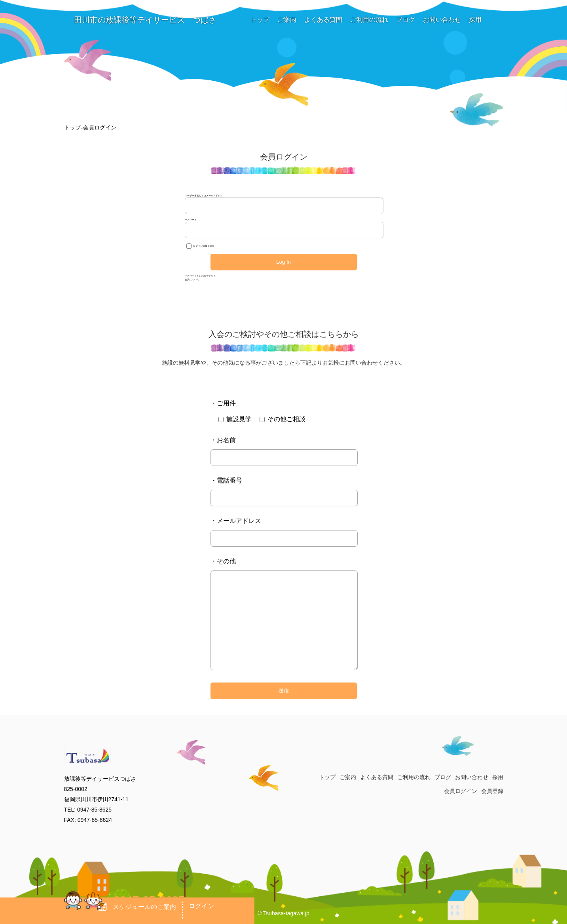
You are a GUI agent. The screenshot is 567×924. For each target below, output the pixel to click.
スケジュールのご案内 (137, 907)
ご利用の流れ (369, 20)
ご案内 (287, 20)
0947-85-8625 (149, 900)
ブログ (406, 20)
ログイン (201, 906)
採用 (475, 20)
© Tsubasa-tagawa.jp (283, 913)
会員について (192, 279)
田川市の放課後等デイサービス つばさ (140, 20)
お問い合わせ (442, 20)
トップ (260, 20)
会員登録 (492, 791)
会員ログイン (461, 791)
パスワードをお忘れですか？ (200, 276)
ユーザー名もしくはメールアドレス (204, 196)
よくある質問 (323, 20)
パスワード (191, 220)
